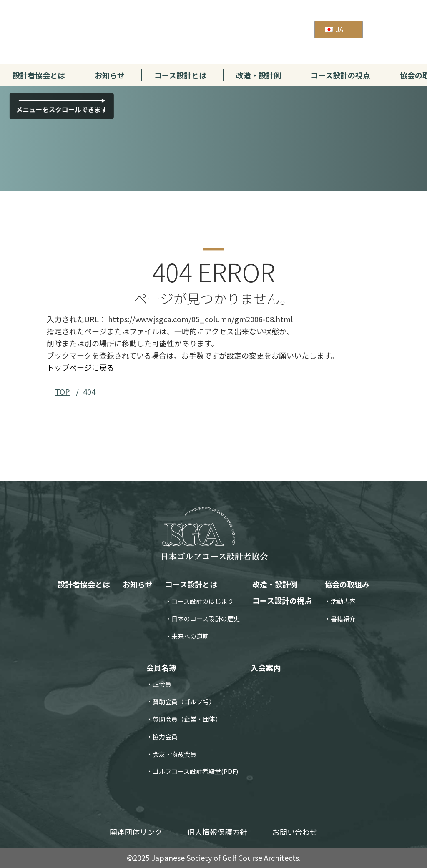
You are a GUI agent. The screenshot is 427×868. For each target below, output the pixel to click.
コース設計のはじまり (202, 601)
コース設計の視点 (340, 75)
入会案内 (266, 667)
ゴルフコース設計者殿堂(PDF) (195, 771)
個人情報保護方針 (217, 832)
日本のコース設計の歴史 (206, 618)
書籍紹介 (343, 618)
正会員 (162, 684)
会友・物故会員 (175, 754)
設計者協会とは (39, 75)
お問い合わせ (295, 832)
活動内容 (343, 601)
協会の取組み (347, 584)
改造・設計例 (259, 75)
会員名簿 (161, 667)
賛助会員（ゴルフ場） (184, 701)
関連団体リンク (136, 832)
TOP (63, 391)
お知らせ (110, 75)
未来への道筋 (190, 636)
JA (334, 29)
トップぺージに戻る (80, 367)
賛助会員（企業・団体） (187, 719)
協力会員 (165, 736)
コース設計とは (180, 75)
